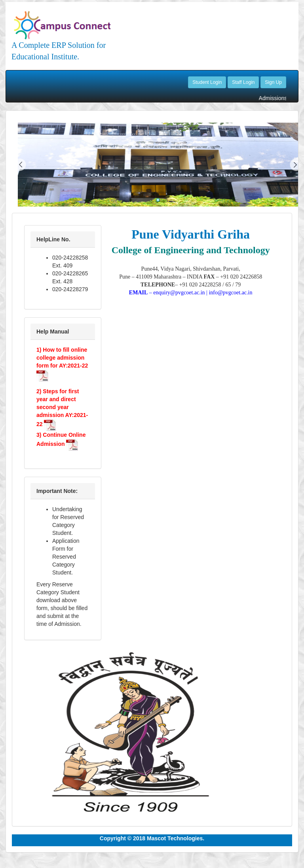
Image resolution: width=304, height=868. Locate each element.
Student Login (207, 82)
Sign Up (273, 82)
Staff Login (243, 82)
